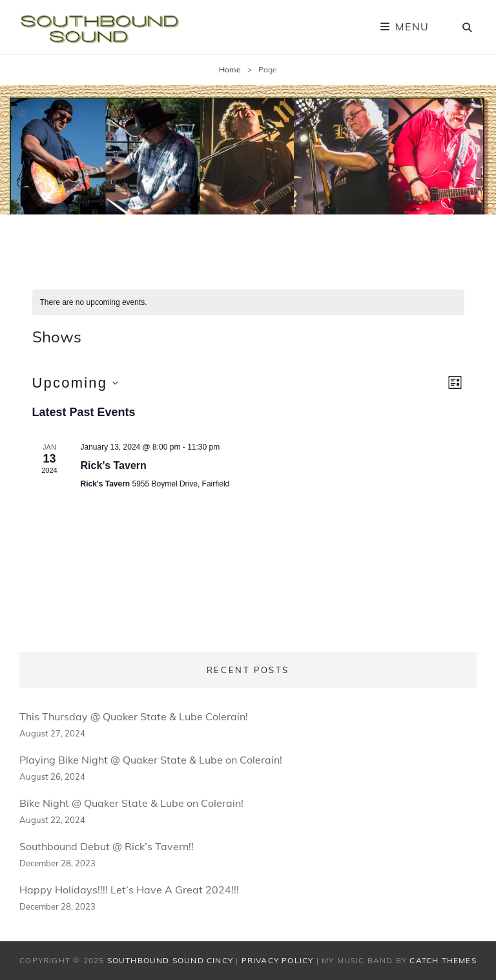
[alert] (248, 303)
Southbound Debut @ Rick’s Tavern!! (107, 846)
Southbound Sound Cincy (170, 960)
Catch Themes (443, 960)
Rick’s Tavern (114, 465)
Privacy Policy (278, 960)
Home (230, 69)
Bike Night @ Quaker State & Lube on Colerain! (131, 803)
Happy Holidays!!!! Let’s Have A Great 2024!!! (129, 890)
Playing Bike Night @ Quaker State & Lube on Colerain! (151, 760)
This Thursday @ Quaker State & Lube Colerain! (134, 716)
